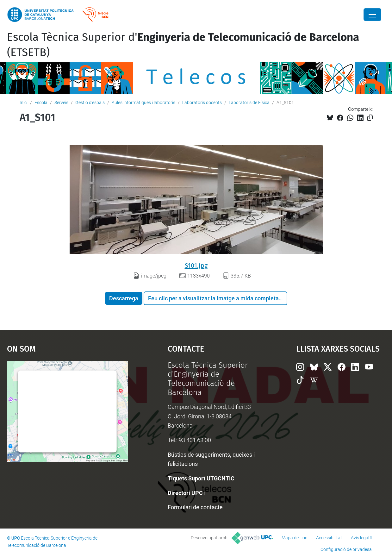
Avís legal (360, 538)
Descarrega (124, 298)
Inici (24, 103)
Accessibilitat (329, 538)
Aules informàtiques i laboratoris (143, 103)
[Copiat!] (370, 118)
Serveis (61, 103)
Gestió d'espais (90, 103)
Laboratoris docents (202, 103)
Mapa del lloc (294, 538)
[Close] (372, 15)
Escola (41, 103)
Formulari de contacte (195, 507)
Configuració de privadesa (346, 549)
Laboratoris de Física (249, 103)
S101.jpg (196, 266)
